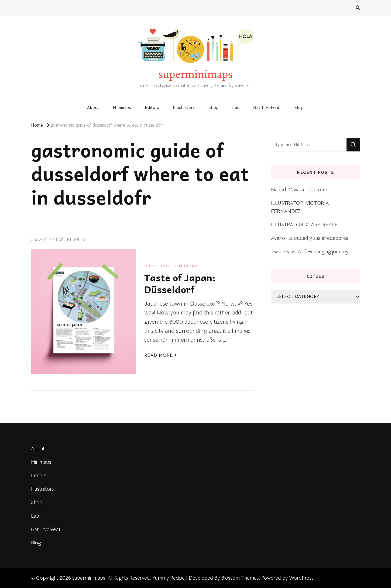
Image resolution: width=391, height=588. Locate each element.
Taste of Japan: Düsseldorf (180, 283)
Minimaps (122, 107)
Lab (236, 107)
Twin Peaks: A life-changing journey (310, 252)
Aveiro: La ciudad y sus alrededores (310, 238)
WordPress (301, 578)
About (93, 107)
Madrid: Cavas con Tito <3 (299, 190)
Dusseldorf (159, 266)
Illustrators (184, 107)
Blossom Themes (240, 578)
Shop (214, 107)
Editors (152, 107)
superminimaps (195, 74)
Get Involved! (267, 107)
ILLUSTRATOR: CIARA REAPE (304, 225)
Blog (299, 107)
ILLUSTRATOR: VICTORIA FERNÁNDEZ (300, 207)
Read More (161, 355)
